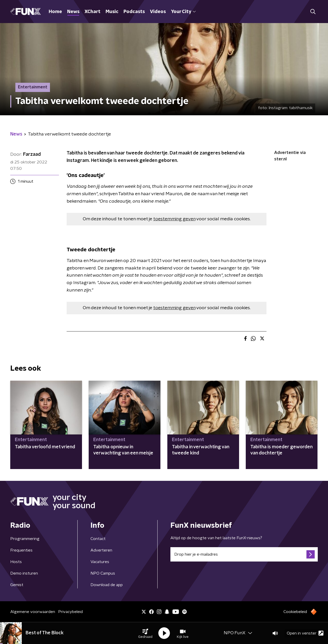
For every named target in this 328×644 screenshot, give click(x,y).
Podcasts (134, 12)
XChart (93, 12)
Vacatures (100, 562)
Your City (183, 12)
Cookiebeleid (295, 612)
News (73, 12)
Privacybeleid (70, 612)
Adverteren (101, 550)
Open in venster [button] (305, 633)
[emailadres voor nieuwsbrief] (244, 554)
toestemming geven (174, 219)
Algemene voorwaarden (33, 612)
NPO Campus (103, 573)
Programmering (25, 539)
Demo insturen (24, 573)
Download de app (107, 585)
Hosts (16, 562)
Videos (158, 12)
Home (55, 12)
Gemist (17, 585)
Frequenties (21, 550)
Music (112, 12)
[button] (145, 633)
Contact (98, 539)
